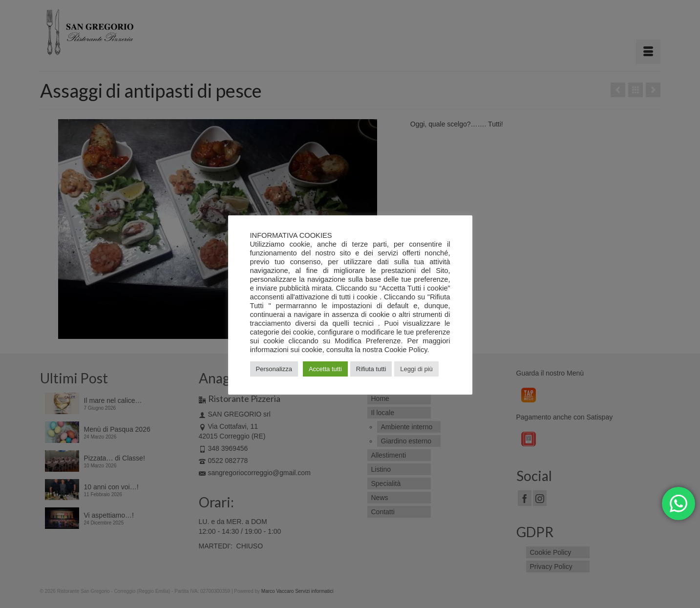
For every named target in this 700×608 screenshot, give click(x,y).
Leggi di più (416, 369)
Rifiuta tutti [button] (371, 369)
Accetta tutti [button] (325, 369)
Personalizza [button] (274, 369)
